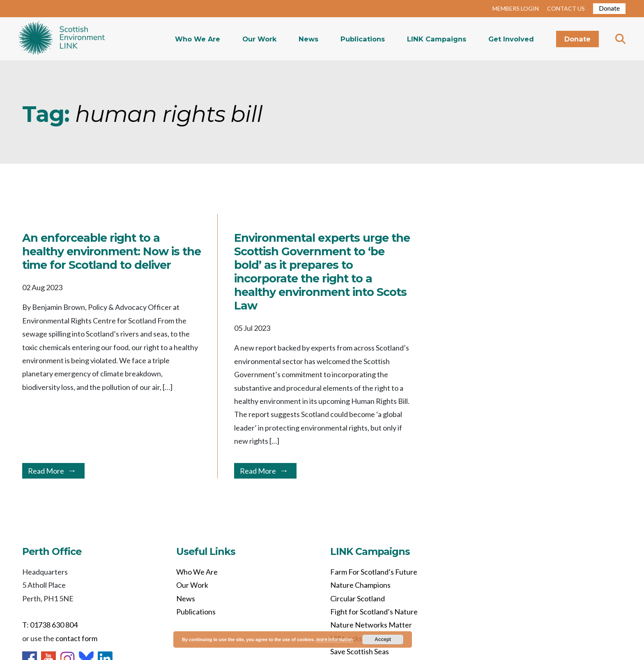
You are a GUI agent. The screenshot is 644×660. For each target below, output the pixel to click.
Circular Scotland (358, 598)
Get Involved (511, 39)
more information (335, 639)
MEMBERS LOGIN (516, 8)
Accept (383, 639)
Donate (609, 8)
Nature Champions (360, 585)
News (308, 39)
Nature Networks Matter (371, 625)
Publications (363, 39)
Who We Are (198, 39)
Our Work (259, 39)
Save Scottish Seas (360, 651)
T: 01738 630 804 (50, 625)
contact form (76, 638)
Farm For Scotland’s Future (374, 572)
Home (62, 39)
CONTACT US (566, 8)
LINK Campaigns (437, 39)
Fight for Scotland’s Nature (374, 612)
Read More (46, 471)
